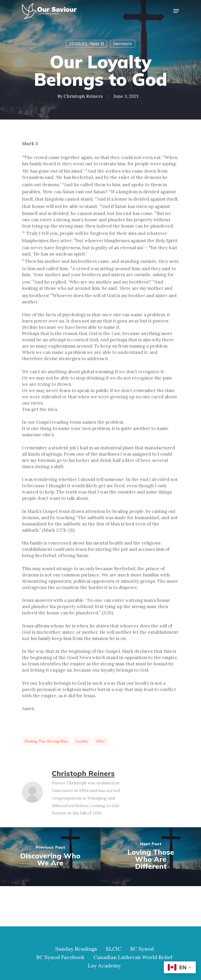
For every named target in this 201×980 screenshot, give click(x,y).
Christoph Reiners (83, 96)
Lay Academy (104, 966)
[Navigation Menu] (176, 11)
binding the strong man (46, 741)
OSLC (101, 741)
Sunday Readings (76, 949)
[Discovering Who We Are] (50, 857)
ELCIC (114, 949)
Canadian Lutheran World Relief (133, 957)
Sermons (123, 44)
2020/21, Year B (86, 44)
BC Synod (142, 949)
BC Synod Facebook (60, 957)
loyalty (82, 741)
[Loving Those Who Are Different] (151, 857)
